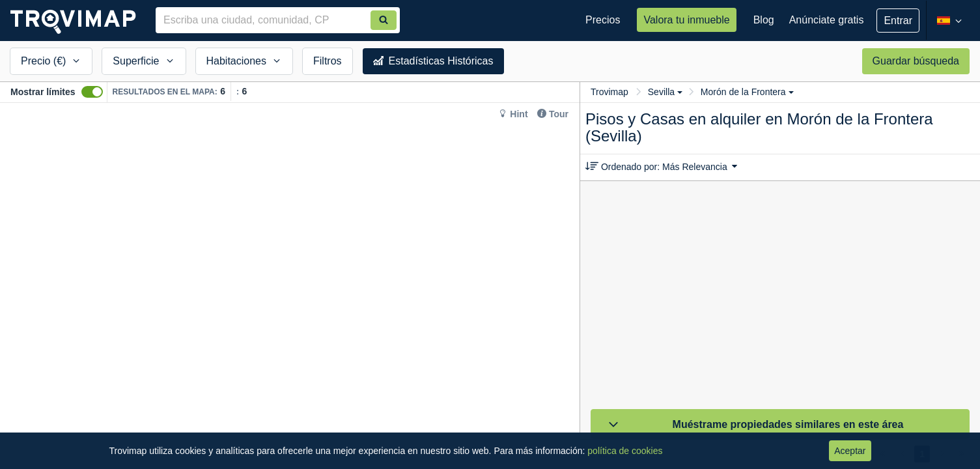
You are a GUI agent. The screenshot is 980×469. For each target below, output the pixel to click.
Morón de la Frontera (747, 92)
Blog (764, 20)
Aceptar (850, 451)
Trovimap (609, 92)
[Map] (290, 286)
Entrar (898, 21)
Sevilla (665, 92)
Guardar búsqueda (916, 61)
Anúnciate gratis (827, 20)
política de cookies (625, 451)
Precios (603, 20)
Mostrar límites (43, 92)
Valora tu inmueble (686, 20)
